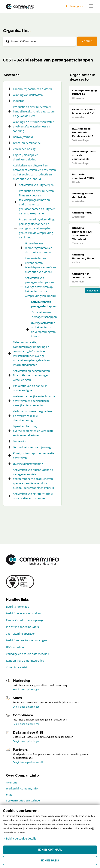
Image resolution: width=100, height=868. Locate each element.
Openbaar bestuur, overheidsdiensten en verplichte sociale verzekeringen (33, 431)
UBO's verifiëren (16, 647)
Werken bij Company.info (22, 788)
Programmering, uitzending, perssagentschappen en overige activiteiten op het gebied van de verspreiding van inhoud (37, 228)
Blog (9, 794)
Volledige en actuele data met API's (28, 654)
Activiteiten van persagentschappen (44, 304)
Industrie (19, 101)
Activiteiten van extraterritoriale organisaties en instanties (33, 496)
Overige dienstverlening (28, 464)
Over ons (12, 782)
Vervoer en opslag (24, 149)
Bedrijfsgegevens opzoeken (23, 613)
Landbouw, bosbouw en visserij (33, 89)
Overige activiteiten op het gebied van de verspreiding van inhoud (43, 330)
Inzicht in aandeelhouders (22, 627)
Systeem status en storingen (24, 800)
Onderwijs (19, 441)
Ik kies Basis (50, 861)
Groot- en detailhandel (27, 143)
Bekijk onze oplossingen (26, 689)
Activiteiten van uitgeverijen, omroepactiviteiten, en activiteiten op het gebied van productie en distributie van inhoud (34, 172)
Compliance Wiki (17, 667)
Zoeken (87, 41)
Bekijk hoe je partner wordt (28, 762)
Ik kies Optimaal (50, 850)
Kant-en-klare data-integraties (25, 661)
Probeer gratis (75, 6)
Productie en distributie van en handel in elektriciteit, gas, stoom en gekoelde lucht (34, 111)
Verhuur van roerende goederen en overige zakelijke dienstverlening (33, 416)
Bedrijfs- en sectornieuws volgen (26, 640)
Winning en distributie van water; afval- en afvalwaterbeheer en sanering (34, 126)
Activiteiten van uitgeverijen (36, 185)
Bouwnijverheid (23, 137)
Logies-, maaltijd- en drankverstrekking (26, 157)
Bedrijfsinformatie (18, 607)
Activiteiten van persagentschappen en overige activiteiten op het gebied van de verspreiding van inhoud (40, 287)
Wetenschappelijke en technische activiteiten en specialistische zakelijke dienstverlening (34, 401)
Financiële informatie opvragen (26, 620)
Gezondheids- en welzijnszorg (32, 447)
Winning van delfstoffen (28, 95)
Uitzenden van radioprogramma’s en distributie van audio (39, 248)
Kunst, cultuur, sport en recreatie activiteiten (34, 455)
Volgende (92, 291)
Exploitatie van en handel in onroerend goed (30, 388)
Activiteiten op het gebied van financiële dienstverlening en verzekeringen (31, 375)
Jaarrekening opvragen (21, 634)
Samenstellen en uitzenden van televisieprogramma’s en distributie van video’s (40, 265)
